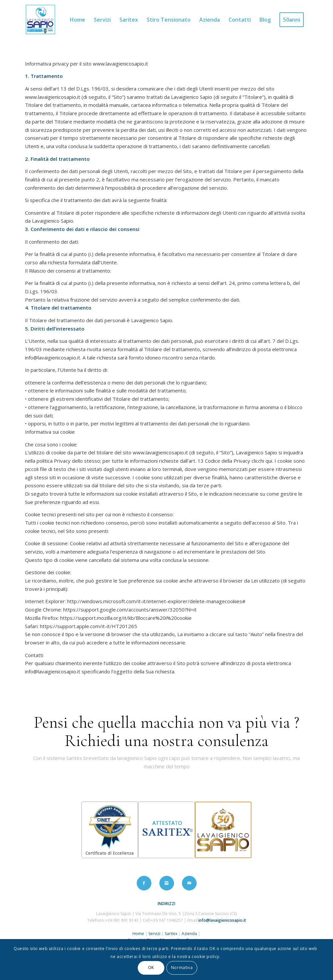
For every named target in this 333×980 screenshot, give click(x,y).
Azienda (189, 934)
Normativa (182, 968)
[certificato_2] (166, 830)
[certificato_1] (110, 830)
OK (151, 968)
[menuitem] (78, 20)
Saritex (171, 934)
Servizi (154, 934)
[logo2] (40, 20)
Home (138, 934)
